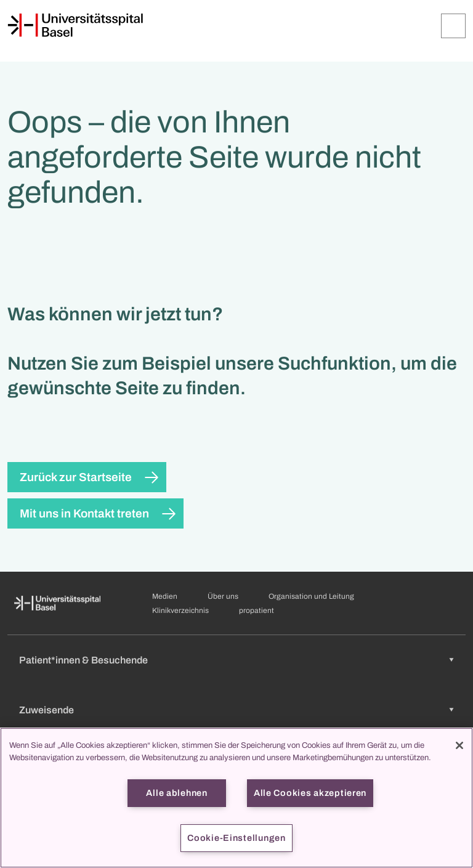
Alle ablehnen (176, 793)
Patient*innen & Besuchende (83, 660)
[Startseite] (75, 25)
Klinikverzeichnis (180, 610)
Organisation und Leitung (311, 596)
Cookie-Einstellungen (236, 838)
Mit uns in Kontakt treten (84, 513)
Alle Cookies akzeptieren (310, 793)
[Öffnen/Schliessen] (453, 26)
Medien (165, 596)
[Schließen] (459, 745)
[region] (236, 798)
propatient (257, 610)
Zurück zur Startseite (76, 477)
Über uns (223, 596)
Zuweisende (46, 710)
